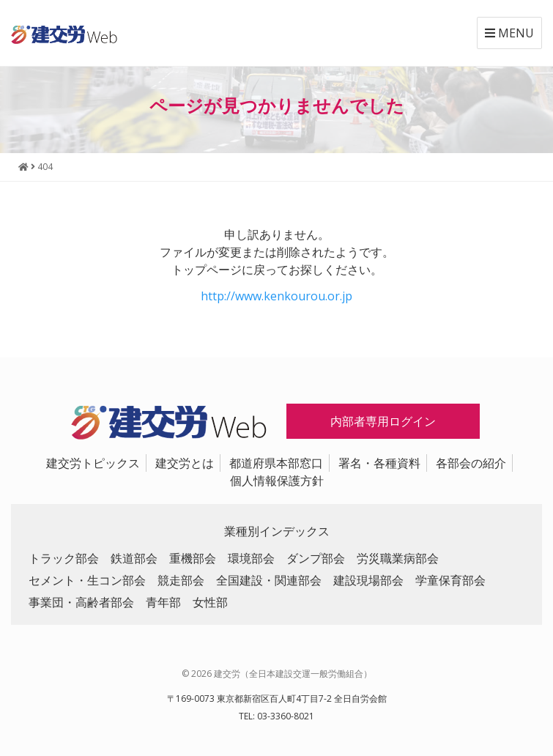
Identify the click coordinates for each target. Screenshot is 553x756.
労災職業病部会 (398, 558)
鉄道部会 (134, 558)
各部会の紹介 (471, 463)
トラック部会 (64, 558)
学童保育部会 (450, 580)
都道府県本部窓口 (276, 463)
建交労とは (185, 463)
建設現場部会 (368, 580)
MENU (509, 33)
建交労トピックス (93, 463)
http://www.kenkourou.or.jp (276, 296)
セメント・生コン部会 (87, 580)
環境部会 (251, 558)
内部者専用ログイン (383, 421)
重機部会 (193, 558)
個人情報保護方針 (277, 481)
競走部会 (181, 580)
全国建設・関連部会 (269, 580)
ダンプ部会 (316, 558)
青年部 (163, 602)
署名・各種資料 (379, 463)
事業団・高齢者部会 (81, 602)
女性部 (210, 602)
